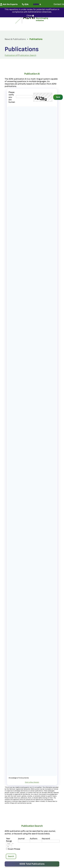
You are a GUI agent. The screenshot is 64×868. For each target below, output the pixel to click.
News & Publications (15, 39)
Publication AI (11, 55)
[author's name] (39, 841)
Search (11, 856)
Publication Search (28, 55)
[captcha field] (24, 97)
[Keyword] (51, 841)
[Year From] (9, 844)
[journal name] (27, 841)
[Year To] (9, 846)
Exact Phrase (13, 849)
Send (58, 97)
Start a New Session (32, 782)
